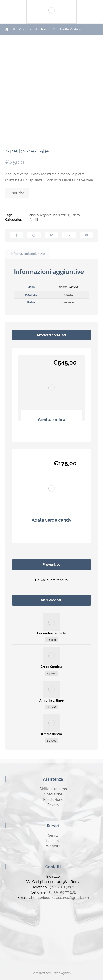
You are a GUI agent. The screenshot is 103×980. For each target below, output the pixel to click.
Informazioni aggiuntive (28, 254)
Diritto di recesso (53, 789)
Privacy (53, 805)
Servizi (53, 835)
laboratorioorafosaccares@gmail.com (59, 898)
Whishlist (53, 846)
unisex (75, 215)
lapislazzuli (61, 215)
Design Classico (69, 287)
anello (34, 215)
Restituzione (53, 800)
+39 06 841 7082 (61, 887)
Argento (69, 295)
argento (46, 215)
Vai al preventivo (51, 580)
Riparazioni (53, 841)
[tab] (28, 254)
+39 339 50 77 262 (61, 892)
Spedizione (53, 794)
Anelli (34, 220)
